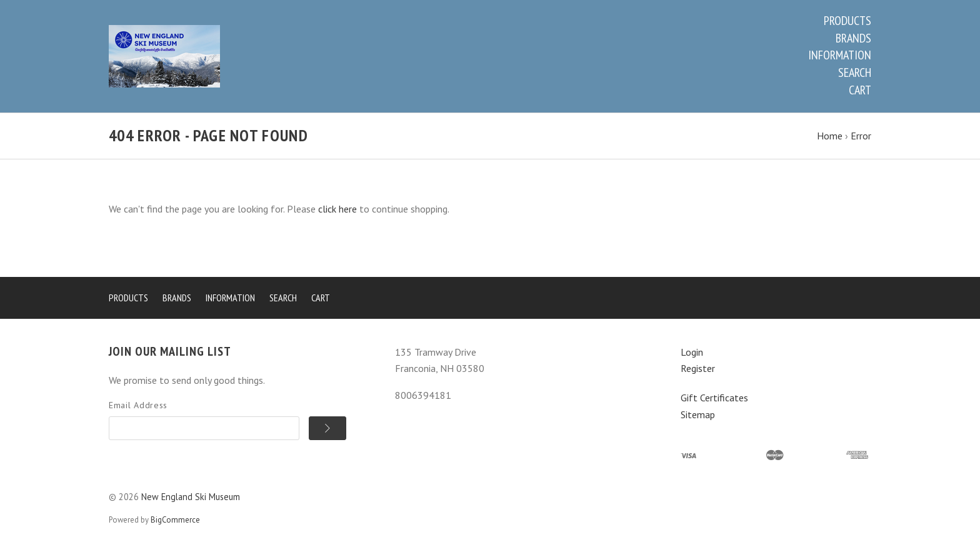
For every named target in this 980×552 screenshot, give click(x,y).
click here (337, 209)
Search (855, 73)
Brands (853, 38)
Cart (860, 90)
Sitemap (698, 414)
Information (840, 55)
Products (847, 21)
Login (692, 352)
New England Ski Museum (191, 497)
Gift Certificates (714, 398)
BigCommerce (175, 520)
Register (698, 368)
